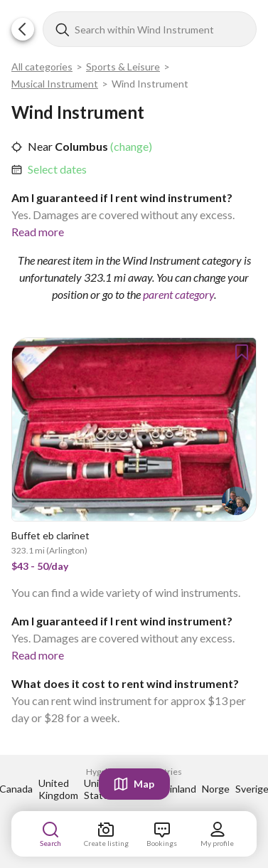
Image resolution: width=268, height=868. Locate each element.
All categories (42, 67)
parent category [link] (178, 294)
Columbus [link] (80, 146)
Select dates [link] (57, 169)
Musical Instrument (55, 84)
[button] (23, 29)
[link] (57, 169)
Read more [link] (38, 232)
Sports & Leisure (123, 67)
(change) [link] (130, 146)
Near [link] (40, 146)
